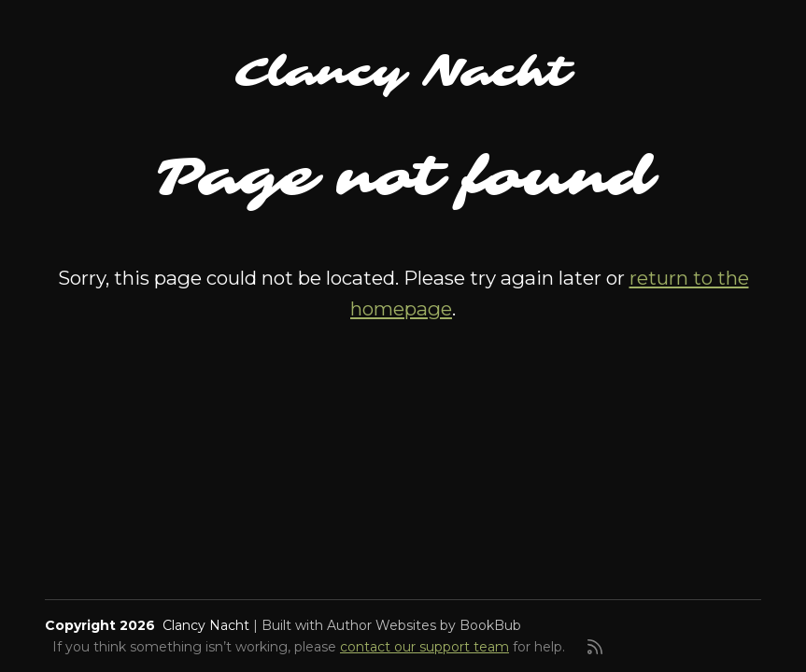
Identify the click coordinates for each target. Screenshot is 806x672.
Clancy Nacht (403, 72)
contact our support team (424, 647)
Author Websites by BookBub (424, 625)
